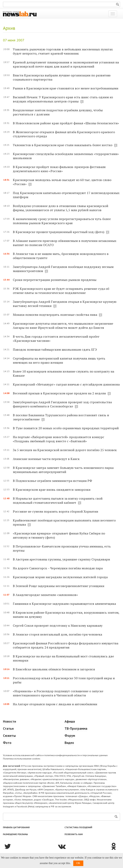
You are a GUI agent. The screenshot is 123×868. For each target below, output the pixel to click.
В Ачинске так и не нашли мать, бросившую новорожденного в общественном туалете (61, 256)
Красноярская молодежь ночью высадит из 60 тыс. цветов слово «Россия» (62, 182)
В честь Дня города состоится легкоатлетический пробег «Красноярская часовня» (56, 339)
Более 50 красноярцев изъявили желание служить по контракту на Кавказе (63, 373)
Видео (69, 743)
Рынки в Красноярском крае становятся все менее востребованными (66, 88)
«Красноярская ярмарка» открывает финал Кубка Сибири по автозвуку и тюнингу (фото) (59, 535)
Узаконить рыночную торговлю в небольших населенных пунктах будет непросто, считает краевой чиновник (63, 51)
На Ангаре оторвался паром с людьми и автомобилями (55, 704)
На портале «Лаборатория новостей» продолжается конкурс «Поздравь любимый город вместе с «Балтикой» (59, 439)
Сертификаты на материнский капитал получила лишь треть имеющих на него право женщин (59, 360)
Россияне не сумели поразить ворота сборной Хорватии (55, 511)
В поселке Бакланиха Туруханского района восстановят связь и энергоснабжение (61, 417)
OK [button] (78, 863)
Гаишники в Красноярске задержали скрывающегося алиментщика (64, 604)
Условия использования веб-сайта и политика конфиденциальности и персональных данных (55, 755)
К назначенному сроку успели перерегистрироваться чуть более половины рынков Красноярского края (62, 221)
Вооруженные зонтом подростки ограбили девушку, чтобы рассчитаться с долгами (58, 112)
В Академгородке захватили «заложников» (45, 595)
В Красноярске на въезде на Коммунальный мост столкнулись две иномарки (63, 658)
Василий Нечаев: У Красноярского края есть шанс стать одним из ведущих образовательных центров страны (63, 99)
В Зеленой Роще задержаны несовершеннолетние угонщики (59, 586)
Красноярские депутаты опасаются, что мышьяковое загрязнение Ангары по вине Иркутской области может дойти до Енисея (63, 326)
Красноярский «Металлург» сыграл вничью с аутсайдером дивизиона (66, 384)
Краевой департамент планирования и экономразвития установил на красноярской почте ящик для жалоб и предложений (66, 64)
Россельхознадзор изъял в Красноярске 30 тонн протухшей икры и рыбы (64, 680)
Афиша (70, 721)
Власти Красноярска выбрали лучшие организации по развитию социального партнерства (62, 77)
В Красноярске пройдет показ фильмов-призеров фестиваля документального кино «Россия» (59, 169)
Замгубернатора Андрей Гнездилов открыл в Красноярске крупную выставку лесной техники (65, 304)
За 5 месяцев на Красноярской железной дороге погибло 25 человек (65, 450)
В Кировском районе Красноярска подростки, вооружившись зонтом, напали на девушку (66, 615)
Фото (7, 743)
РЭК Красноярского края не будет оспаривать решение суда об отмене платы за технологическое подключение (61, 291)
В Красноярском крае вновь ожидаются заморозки (52, 490)
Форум (70, 736)
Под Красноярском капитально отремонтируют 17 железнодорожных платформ (66, 195)
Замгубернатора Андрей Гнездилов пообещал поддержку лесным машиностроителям (63, 269)
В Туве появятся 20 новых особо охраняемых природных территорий (66, 428)
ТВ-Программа (76, 729)
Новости (9, 721)
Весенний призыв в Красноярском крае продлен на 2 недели (60, 393)
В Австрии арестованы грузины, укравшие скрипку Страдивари (61, 559)
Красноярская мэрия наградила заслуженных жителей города (60, 577)
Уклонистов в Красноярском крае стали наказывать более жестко (63, 145)
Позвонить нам (74, 834)
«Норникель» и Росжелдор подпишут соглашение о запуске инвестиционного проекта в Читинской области (58, 693)
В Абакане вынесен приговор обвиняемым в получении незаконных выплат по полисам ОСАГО (65, 243)
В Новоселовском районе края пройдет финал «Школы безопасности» (66, 123)
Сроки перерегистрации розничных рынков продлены (55, 280)
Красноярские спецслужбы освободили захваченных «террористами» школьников (66, 156)
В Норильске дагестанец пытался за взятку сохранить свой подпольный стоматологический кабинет (58, 500)
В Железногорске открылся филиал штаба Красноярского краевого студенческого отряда (64, 134)
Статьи (8, 729)
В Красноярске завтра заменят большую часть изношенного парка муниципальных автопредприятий (63, 470)
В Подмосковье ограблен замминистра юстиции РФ (52, 481)
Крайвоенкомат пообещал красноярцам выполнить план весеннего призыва (64, 522)
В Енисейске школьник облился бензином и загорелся (54, 669)
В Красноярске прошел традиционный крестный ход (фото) (59, 232)
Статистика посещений (78, 827)
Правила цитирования (16, 827)
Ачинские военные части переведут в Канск (46, 459)
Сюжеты (9, 736)
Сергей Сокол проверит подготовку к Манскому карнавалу (58, 625)
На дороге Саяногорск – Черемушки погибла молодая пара (58, 568)
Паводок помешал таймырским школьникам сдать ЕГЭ (55, 349)
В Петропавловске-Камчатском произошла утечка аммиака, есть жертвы (62, 548)
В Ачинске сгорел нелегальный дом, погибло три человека (57, 634)
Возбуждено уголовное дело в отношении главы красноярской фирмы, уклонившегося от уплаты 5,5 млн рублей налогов (61, 208)
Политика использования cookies (22, 759)
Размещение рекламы (15, 834)
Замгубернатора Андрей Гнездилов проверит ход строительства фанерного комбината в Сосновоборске (62, 404)
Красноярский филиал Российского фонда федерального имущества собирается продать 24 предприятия (66, 645)
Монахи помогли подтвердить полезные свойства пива (55, 315)
